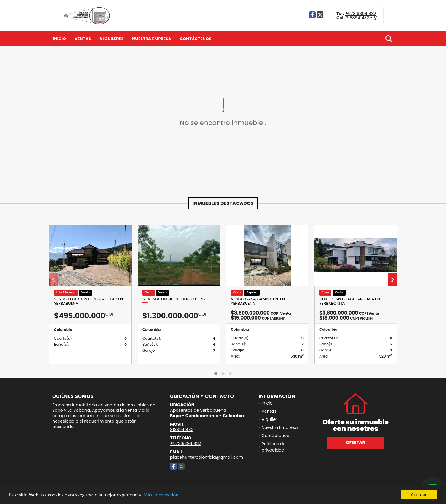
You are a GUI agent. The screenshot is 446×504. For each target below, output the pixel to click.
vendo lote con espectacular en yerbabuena (88, 301)
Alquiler (269, 419)
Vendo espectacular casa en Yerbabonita (350, 301)
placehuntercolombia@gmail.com (207, 457)
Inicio (59, 39)
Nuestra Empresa (152, 39)
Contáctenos (196, 39)
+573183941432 (361, 14)
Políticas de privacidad (274, 447)
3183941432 (357, 18)
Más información (161, 495)
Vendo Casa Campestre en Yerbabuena (258, 301)
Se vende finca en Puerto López (174, 299)
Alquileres (111, 39)
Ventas (83, 39)
